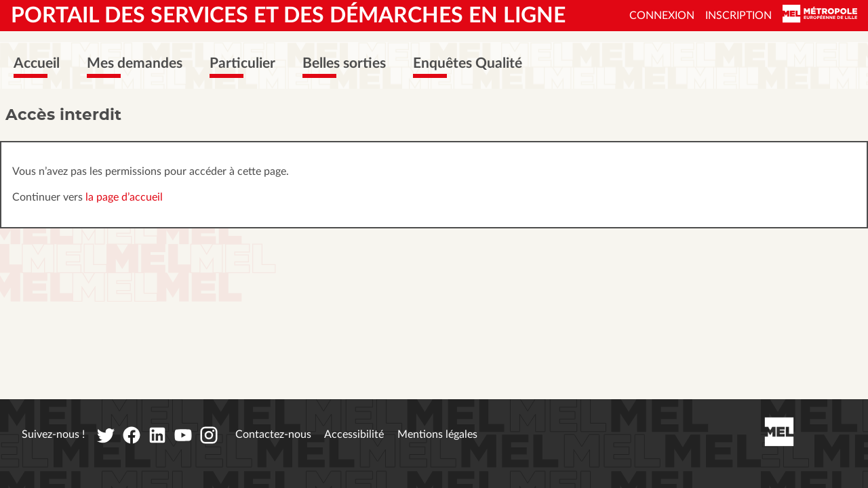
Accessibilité (354, 434)
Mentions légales (437, 434)
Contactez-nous (273, 434)
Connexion (662, 16)
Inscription (738, 16)
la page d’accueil (124, 197)
